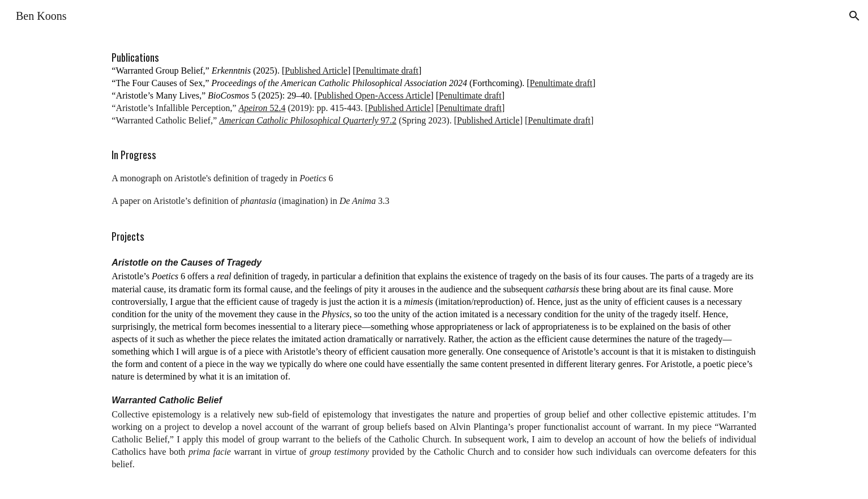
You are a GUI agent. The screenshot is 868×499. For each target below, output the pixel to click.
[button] (854, 16)
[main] (434, 265)
